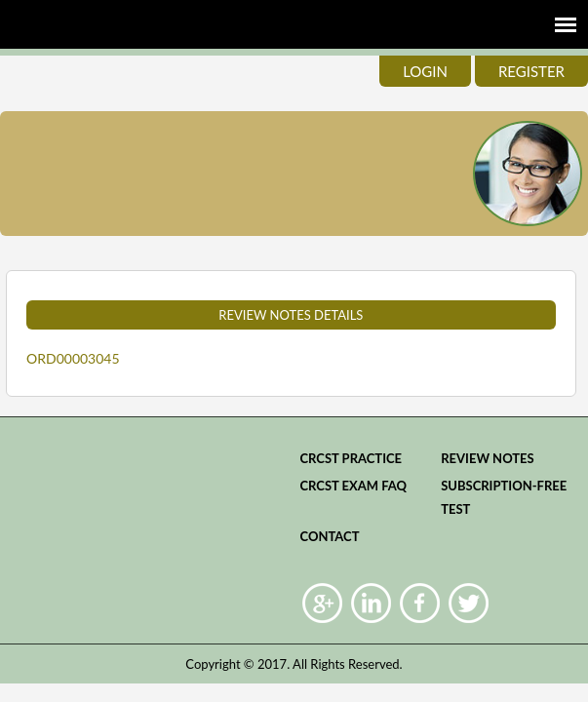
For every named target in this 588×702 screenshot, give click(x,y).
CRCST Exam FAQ (353, 486)
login (425, 71)
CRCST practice (351, 458)
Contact (329, 536)
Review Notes (488, 458)
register (531, 71)
